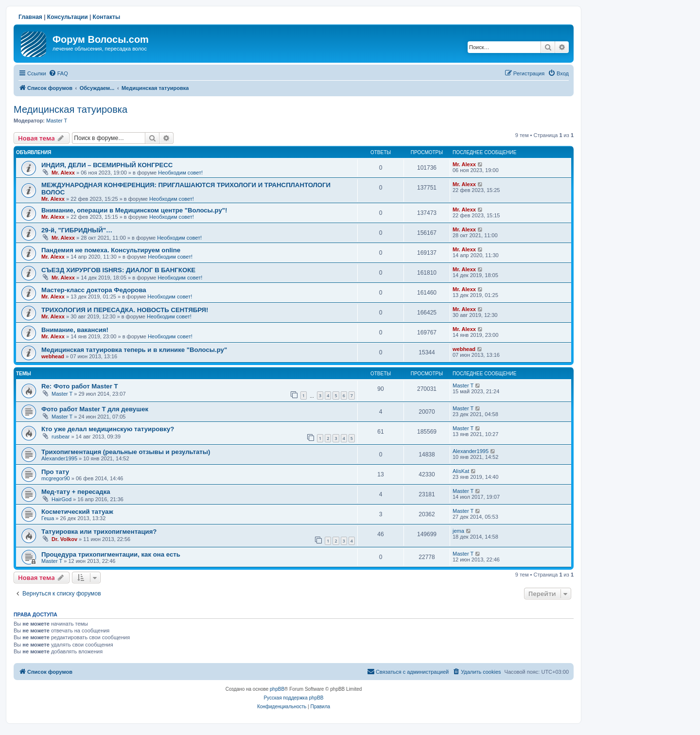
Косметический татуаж (77, 512)
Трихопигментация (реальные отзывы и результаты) (126, 452)
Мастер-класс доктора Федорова (94, 290)
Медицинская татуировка (70, 109)
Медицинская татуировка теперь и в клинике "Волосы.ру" (134, 350)
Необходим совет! (180, 173)
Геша (48, 518)
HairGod (61, 499)
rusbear (61, 437)
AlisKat (461, 471)
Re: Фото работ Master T (80, 386)
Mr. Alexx (63, 173)
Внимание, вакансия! (75, 330)
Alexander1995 (59, 458)
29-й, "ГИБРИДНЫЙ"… (77, 230)
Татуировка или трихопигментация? (99, 532)
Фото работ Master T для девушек (95, 409)
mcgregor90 (56, 478)
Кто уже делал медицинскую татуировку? (108, 429)
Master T (57, 121)
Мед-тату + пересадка (76, 492)
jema (458, 531)
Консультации (68, 17)
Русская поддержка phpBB (293, 698)
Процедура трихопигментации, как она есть (111, 554)
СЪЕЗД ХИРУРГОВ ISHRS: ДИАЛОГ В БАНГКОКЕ (118, 270)
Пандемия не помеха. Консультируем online (111, 250)
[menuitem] (58, 73)
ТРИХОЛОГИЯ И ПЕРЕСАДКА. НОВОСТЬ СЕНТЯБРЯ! (125, 310)
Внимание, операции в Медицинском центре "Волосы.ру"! (134, 210)
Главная (30, 17)
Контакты (107, 17)
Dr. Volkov (64, 539)
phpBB (277, 689)
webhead (53, 356)
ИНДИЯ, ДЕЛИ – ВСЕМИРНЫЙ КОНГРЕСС (107, 165)
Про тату (55, 472)
